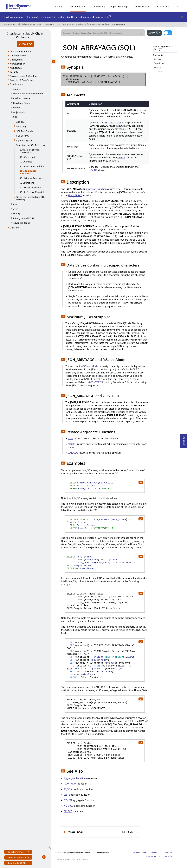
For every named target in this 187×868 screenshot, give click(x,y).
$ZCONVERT (94, 382)
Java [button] (15, 204)
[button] (63, 67)
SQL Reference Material (32, 192)
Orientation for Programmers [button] (28, 94)
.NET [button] (15, 209)
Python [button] (17, 108)
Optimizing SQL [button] (24, 140)
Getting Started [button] (18, 56)
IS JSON (68, 789)
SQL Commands (28, 157)
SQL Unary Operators (31, 187)
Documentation (78, 7)
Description (159, 63)
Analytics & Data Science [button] (22, 80)
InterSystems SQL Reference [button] (31, 145)
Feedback (184, 440)
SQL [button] (15, 117)
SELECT (121, 158)
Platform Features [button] (22, 98)
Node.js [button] (17, 213)
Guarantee (154, 853)
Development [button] (17, 84)
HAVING (93, 170)
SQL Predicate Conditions (33, 166)
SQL (59, 24)
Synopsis (158, 59)
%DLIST (72, 444)
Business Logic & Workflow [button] (24, 76)
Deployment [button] (16, 60)
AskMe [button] (155, 32)
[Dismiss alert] (182, 17)
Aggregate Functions (75, 778)
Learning (59, 7)
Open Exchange (120, 7)
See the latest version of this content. (89, 17)
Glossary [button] (14, 228)
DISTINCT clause (112, 123)
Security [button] (14, 72)
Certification (164, 7)
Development (50, 24)
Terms (143, 853)
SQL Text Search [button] (25, 131)
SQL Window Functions (31, 178)
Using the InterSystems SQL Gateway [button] (31, 198)
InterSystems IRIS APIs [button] (25, 218)
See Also (158, 72)
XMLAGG (73, 453)
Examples (158, 67)
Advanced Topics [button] (22, 223)
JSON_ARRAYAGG (118, 24)
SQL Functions (27, 183)
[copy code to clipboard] (141, 482)
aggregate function (96, 189)
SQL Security (23, 136)
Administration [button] (18, 64)
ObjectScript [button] (19, 112)
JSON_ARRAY (75, 195)
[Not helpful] (160, 50)
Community (99, 7)
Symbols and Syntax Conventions (30, 151)
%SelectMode (91, 366)
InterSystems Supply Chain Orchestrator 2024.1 (23, 24)
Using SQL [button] (22, 126)
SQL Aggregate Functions (98, 24)
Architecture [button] (16, 68)
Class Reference (18, 852)
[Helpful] (154, 50)
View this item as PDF (18, 858)
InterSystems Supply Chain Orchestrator (25, 35)
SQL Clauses (26, 162)
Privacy (136, 853)
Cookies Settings (153, 856)
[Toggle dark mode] (168, 33)
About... (17, 89)
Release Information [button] (20, 51)
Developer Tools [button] (21, 103)
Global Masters (143, 7)
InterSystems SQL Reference (74, 24)
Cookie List (168, 856)
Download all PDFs (17, 863)
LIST (71, 438)
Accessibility (167, 853)
